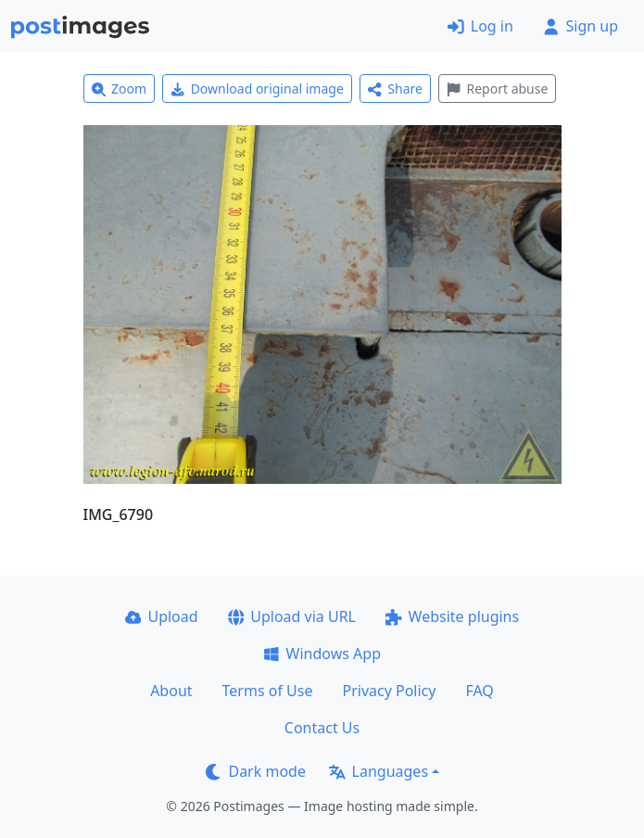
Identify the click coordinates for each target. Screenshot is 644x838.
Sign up (581, 26)
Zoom (120, 89)
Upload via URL (292, 616)
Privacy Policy (389, 691)
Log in (480, 26)
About (171, 691)
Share (395, 89)
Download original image (257, 89)
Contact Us (322, 728)
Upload (162, 616)
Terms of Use (268, 691)
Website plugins (452, 616)
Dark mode (256, 771)
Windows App (322, 654)
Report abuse (497, 89)
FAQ (479, 691)
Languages (379, 771)
